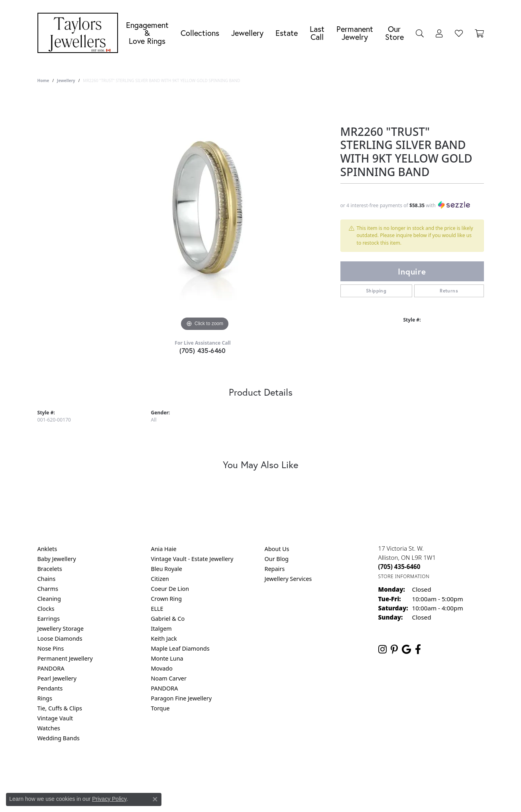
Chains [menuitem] (47, 579)
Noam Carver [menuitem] (169, 678)
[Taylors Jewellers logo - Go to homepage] (80, 33)
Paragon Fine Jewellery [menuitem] (182, 698)
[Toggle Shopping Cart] (479, 33)
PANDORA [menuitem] (51, 668)
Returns (449, 291)
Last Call (317, 33)
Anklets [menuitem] (47, 549)
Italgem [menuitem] (161, 629)
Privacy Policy (221, 770)
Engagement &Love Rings (147, 33)
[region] (205, 214)
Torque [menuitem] (160, 708)
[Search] (420, 33)
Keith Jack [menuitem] (164, 638)
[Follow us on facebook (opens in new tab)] (418, 649)
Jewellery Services (288, 579)
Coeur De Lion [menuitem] (170, 589)
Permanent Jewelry (355, 33)
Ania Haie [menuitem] (164, 549)
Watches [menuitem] (49, 728)
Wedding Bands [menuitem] (59, 738)
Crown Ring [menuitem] (167, 599)
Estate (287, 33)
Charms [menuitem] (48, 589)
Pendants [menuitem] (50, 688)
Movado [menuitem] (162, 668)
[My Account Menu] (439, 33)
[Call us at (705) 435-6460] (399, 567)
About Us (277, 549)
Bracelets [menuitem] (50, 569)
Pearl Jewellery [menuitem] (57, 678)
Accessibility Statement (328, 770)
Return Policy (181, 770)
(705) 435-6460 (203, 350)
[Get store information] (404, 576)
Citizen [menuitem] (160, 579)
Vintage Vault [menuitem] (55, 718)
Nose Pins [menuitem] (51, 648)
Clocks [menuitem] (46, 609)
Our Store (394, 33)
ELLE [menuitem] (157, 609)
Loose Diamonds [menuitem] (60, 638)
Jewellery (247, 33)
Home (43, 80)
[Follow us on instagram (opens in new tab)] (382, 649)
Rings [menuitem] (45, 698)
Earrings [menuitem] (49, 619)
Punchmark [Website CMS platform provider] (275, 796)
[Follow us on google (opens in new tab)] (406, 649)
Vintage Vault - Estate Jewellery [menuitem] (192, 559)
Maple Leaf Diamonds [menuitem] (180, 648)
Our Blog (277, 559)
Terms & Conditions (269, 770)
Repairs (275, 569)
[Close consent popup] (155, 799)
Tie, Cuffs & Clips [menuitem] (60, 708)
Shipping (376, 291)
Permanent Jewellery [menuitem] (65, 658)
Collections (200, 33)
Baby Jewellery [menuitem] (57, 559)
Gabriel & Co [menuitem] (168, 619)
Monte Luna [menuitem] (167, 658)
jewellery (66, 80)
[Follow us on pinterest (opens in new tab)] (394, 649)
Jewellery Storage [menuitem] (61, 629)
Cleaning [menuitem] (49, 599)
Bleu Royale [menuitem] (167, 569)
